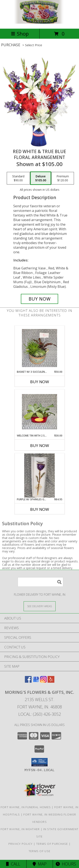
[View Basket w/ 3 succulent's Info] (39, 348)
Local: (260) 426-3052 (40, 714)
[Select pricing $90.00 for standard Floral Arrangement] (18, 178)
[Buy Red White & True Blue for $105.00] (40, 299)
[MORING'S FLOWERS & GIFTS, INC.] (40, 22)
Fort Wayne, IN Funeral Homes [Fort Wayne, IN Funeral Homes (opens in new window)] (26, 807)
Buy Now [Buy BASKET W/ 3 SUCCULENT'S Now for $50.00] (40, 382)
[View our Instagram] (43, 681)
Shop (20, 34)
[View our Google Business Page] (36, 681)
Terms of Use (40, 851)
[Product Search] (40, 582)
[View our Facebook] (28, 681)
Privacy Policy (21, 844)
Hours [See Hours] (66, 864)
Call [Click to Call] (13, 864)
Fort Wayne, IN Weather (20, 829)
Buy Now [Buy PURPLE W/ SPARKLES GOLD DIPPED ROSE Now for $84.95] (40, 509)
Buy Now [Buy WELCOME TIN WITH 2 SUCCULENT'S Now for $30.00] (40, 446)
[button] (39, 762)
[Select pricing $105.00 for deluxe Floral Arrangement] (41, 178)
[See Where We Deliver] (40, 606)
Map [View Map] (40, 864)
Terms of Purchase (52, 844)
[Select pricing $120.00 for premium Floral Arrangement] (63, 178)
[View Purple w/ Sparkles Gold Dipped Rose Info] (39, 476)
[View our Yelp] (51, 681)
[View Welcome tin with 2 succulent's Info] (39, 412)
